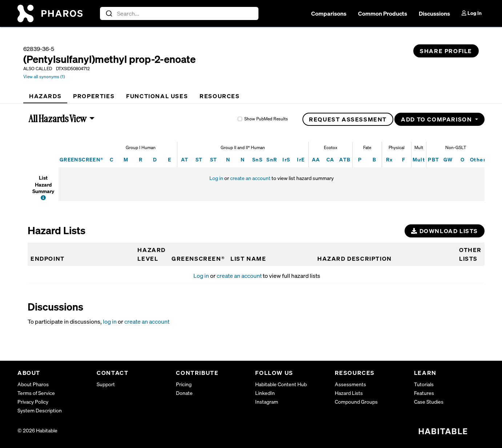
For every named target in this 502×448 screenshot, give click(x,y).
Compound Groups (356, 402)
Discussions (434, 13)
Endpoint (48, 259)
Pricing (184, 384)
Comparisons (329, 13)
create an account (250, 178)
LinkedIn (265, 393)
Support (106, 384)
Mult (419, 159)
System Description (40, 410)
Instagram (267, 402)
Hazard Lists (349, 393)
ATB (345, 159)
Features (424, 393)
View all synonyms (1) (44, 77)
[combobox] (179, 13)
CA (330, 159)
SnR (272, 159)
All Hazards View (58, 119)
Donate (184, 393)
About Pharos (33, 384)
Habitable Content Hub (281, 384)
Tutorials (424, 384)
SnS (257, 159)
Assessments (350, 384)
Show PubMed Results (266, 119)
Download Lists (445, 231)
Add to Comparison (437, 119)
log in (110, 321)
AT (185, 159)
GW (448, 159)
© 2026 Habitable (37, 430)
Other (478, 159)
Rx (389, 159)
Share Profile (446, 51)
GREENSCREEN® (82, 159)
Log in (216, 178)
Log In (472, 13)
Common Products (383, 13)
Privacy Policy (33, 402)
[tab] (45, 96)
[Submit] (109, 13)
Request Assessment (348, 119)
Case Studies (429, 402)
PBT (433, 159)
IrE (301, 159)
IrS (286, 159)
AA (316, 159)
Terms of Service (36, 393)
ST (199, 159)
